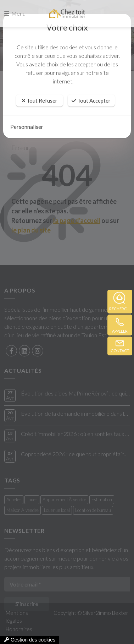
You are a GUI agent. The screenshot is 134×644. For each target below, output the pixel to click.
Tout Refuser (40, 100)
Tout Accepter (91, 100)
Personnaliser (27, 127)
